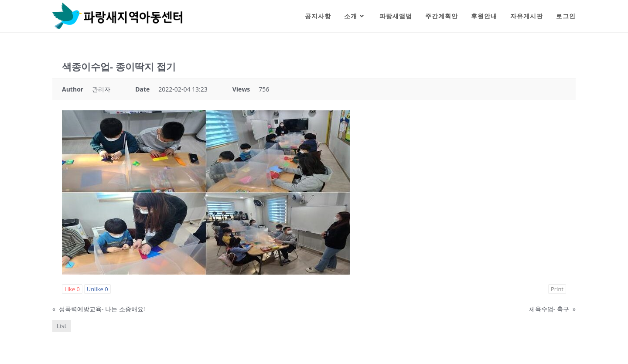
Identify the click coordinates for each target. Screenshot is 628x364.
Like (72, 289)
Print (557, 289)
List (62, 326)
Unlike (97, 289)
